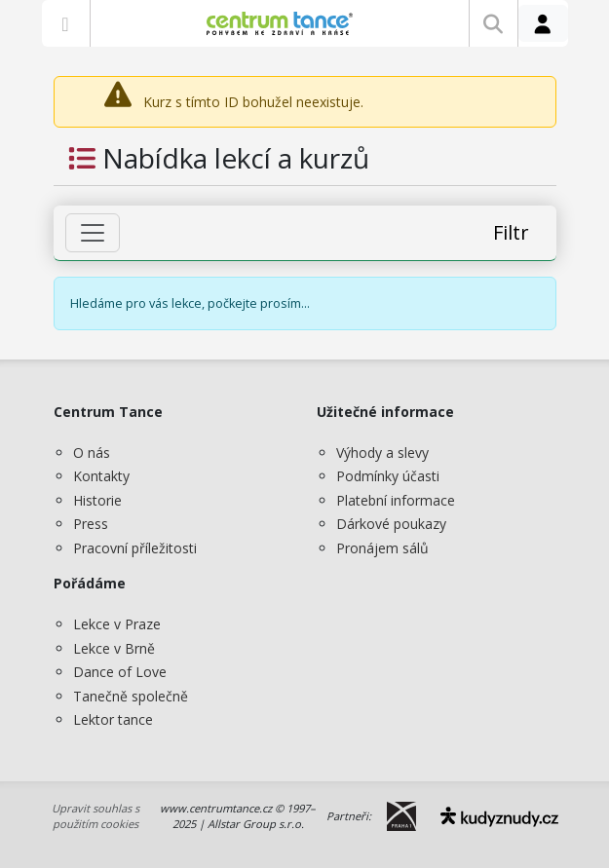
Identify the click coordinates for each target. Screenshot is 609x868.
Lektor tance (113, 719)
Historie (97, 500)
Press (91, 524)
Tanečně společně (131, 696)
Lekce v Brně (114, 648)
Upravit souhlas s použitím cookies (95, 816)
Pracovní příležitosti (135, 548)
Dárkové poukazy (391, 524)
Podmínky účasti (388, 476)
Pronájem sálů (382, 548)
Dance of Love (120, 672)
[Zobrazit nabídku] (66, 23)
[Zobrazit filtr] (93, 233)
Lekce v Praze (117, 624)
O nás (92, 453)
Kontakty (101, 476)
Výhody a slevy (382, 453)
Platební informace (396, 500)
